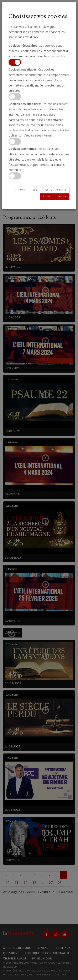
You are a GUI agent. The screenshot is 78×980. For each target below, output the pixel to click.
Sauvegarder (56, 190)
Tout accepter (55, 196)
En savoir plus (25, 190)
